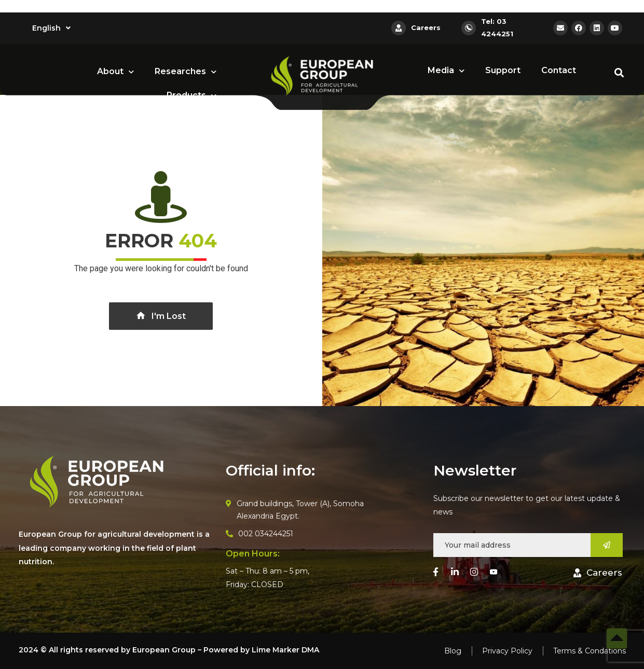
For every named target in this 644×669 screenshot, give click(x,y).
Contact (559, 70)
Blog (453, 651)
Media (446, 71)
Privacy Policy (507, 651)
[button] (598, 573)
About (115, 72)
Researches (186, 72)
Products (191, 96)
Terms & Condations (590, 651)
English (51, 28)
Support (503, 70)
